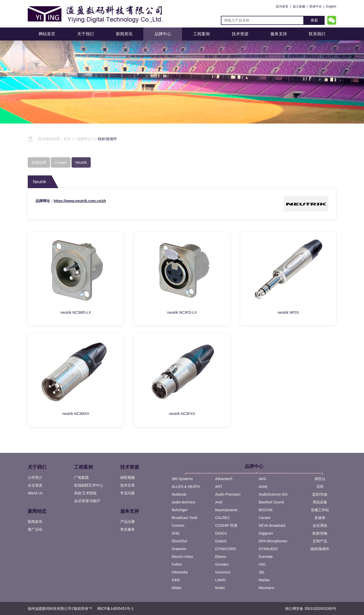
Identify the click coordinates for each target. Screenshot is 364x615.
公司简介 (35, 477)
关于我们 (86, 34)
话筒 (320, 487)
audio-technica (184, 502)
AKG (263, 479)
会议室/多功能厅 (87, 501)
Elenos (221, 557)
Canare (265, 518)
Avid (219, 502)
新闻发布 (35, 522)
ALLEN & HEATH (186, 487)
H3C (262, 564)
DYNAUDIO (268, 549)
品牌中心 (163, 34)
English (331, 6)
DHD (176, 533)
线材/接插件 (107, 139)
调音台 (320, 479)
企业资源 (35, 485)
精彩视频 (128, 477)
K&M (176, 580)
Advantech (224, 479)
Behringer (180, 510)
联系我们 (317, 34)
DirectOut (180, 541)
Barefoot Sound (271, 502)
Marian (264, 580)
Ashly (263, 487)
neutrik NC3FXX (182, 414)
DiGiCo (221, 533)
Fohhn (177, 564)
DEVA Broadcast (272, 525)
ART (219, 487)
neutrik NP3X (288, 312)
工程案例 (201, 34)
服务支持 (279, 34)
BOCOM (266, 510)
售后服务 (128, 529)
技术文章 (128, 485)
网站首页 (47, 34)
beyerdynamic (226, 510)
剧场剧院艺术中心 (89, 485)
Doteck (221, 541)
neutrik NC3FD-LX (182, 312)
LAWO (220, 580)
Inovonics (223, 572)
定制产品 (320, 541)
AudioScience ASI (273, 494)
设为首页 (282, 6)
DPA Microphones (273, 541)
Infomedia (180, 572)
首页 (67, 139)
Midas (177, 588)
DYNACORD (226, 549)
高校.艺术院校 (86, 493)
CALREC (223, 518)
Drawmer (179, 549)
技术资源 (240, 34)
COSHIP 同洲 (226, 525)
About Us (35, 493)
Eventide (266, 557)
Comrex (178, 525)
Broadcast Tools (185, 518)
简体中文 (316, 6)
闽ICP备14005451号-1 (115, 609)
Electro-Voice (183, 557)
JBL (262, 572)
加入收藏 (299, 6)
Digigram (266, 533)
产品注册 (128, 522)
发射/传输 (320, 533)
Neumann (267, 588)
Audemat (179, 494)
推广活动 (35, 529)
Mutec (220, 588)
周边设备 (320, 502)
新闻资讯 (124, 34)
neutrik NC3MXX (76, 414)
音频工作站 (320, 510)
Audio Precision (228, 494)
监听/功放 (320, 494)
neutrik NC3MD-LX (76, 312)
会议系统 (320, 525)
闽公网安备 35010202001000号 (311, 609)
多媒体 (320, 518)
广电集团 (81, 477)
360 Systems (182, 479)
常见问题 (128, 493)
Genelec (222, 564)
